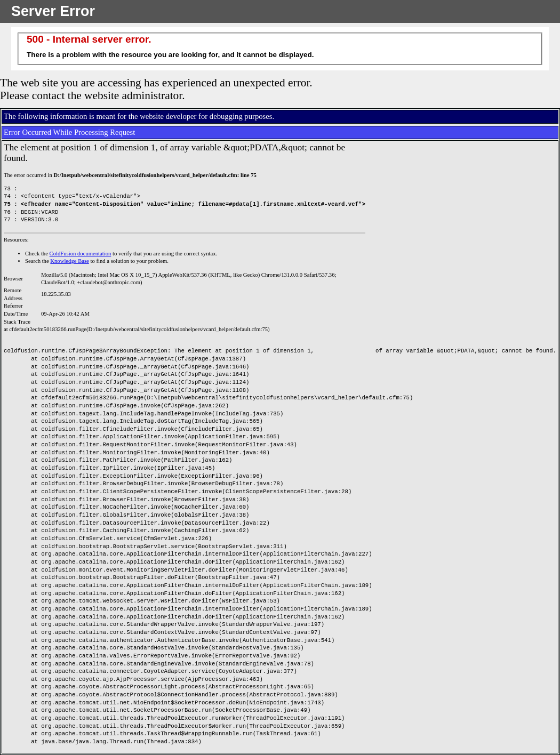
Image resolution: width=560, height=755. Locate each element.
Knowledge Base (70, 261)
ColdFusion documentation (81, 254)
